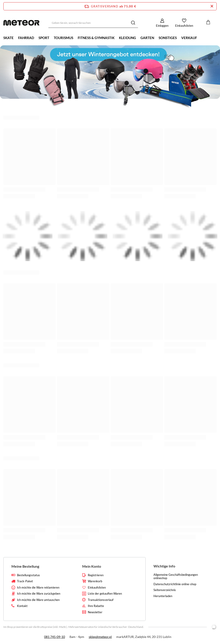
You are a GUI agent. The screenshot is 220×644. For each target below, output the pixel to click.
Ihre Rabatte (96, 606)
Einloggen (162, 26)
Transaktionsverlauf (101, 600)
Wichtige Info (164, 566)
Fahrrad (26, 38)
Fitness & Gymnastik (96, 38)
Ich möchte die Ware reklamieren (38, 588)
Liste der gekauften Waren (105, 594)
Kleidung (127, 38)
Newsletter (95, 612)
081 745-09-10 (55, 637)
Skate (9, 38)
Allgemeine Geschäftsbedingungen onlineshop (176, 577)
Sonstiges (168, 38)
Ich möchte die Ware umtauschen (38, 600)
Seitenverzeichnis (165, 590)
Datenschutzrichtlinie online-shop (175, 584)
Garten (147, 38)
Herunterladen (163, 596)
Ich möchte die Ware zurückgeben (39, 594)
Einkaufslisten (184, 26)
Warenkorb (95, 581)
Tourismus (64, 38)
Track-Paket (25, 581)
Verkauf (189, 38)
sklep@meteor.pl (100, 637)
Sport (44, 38)
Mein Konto (92, 566)
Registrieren (96, 575)
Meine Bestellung (25, 566)
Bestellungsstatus (28, 575)
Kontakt (22, 606)
